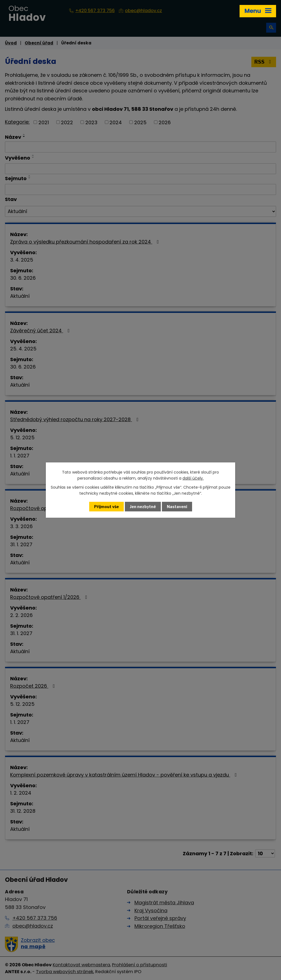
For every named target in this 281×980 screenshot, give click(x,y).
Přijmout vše (106, 507)
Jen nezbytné (143, 507)
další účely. (193, 478)
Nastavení (177, 507)
